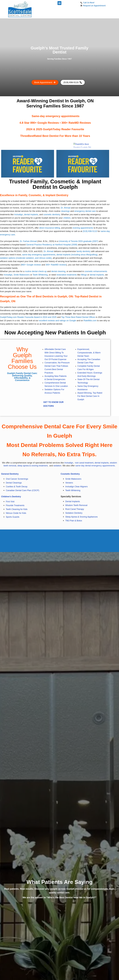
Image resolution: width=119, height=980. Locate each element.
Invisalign (19, 215)
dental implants (31, 215)
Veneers (69, 483)
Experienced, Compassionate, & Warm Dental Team (89, 353)
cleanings (65, 211)
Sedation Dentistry (74, 513)
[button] (59, 3)
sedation (57, 466)
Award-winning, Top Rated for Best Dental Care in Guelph (90, 396)
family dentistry (83, 251)
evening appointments (83, 228)
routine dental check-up (36, 271)
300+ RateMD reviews (56, 265)
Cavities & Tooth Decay (17, 487)
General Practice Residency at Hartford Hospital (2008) (52, 245)
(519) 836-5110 (90, 231)
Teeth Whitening (40, 275)
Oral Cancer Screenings (17, 479)
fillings (84, 275)
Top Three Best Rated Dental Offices (78, 317)
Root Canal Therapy (75, 509)
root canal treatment (84, 463)
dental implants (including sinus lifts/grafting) (77, 255)
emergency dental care (85, 211)
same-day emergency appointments (39, 255)
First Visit (10, 502)
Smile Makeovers (22, 275)
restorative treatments (67, 275)
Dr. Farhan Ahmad (28, 241)
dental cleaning (58, 271)
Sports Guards (13, 517)
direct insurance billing (50, 228)
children (67, 218)
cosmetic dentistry (52, 215)
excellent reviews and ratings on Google (57, 321)
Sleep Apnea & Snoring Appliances (82, 517)
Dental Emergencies (56, 379)
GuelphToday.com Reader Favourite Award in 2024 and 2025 (28, 317)
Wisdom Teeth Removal (76, 505)
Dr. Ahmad (66, 208)
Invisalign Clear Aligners (76, 487)
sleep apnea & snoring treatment (33, 466)
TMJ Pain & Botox (74, 521)
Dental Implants (73, 501)
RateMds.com (90, 321)
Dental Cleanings (14, 483)
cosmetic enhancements (96, 271)
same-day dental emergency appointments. (95, 466)
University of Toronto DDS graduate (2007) (78, 241)
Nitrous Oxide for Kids (16, 513)
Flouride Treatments (15, 505)
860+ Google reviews (31, 265)
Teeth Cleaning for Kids (17, 509)
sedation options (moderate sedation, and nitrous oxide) (26, 258)
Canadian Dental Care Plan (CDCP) (22, 490)
